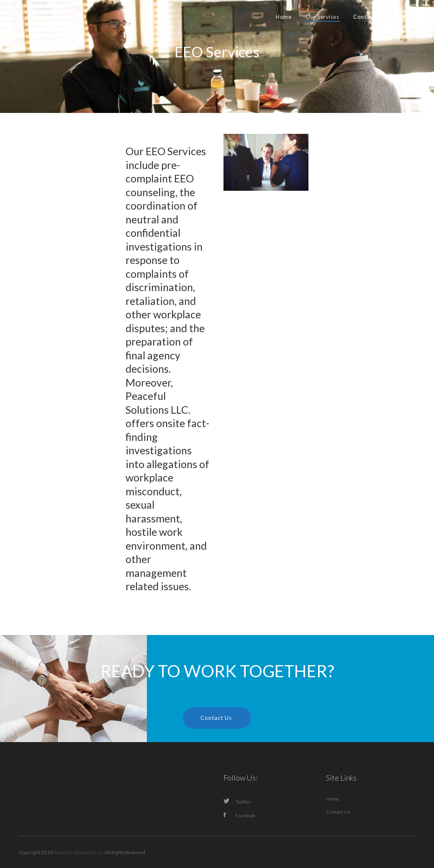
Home (197, 67)
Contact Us (338, 812)
